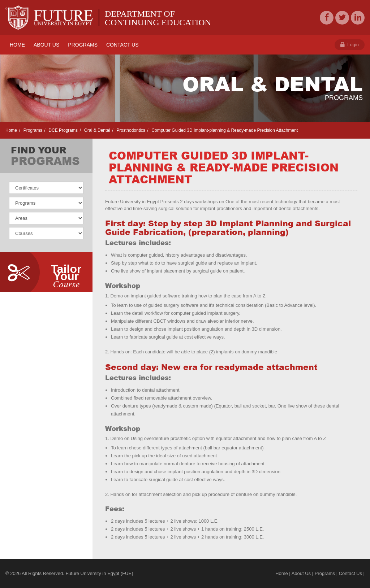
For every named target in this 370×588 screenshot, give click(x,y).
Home (11, 130)
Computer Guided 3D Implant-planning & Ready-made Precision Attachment (224, 130)
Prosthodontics (130, 130)
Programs (32, 130)
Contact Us (350, 573)
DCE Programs (63, 130)
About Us (301, 573)
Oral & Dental (96, 130)
